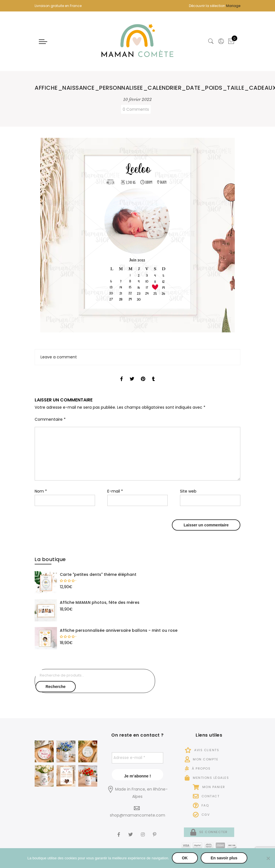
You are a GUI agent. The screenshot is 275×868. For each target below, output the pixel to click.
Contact (206, 796)
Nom (41, 491)
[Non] (268, 858)
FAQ (201, 805)
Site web (188, 491)
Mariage (233, 6)
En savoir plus (224, 858)
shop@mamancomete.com (137, 815)
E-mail (115, 491)
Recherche (56, 687)
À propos (198, 768)
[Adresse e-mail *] (137, 758)
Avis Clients (202, 750)
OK (185, 858)
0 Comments (136, 109)
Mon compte (201, 759)
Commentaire (50, 419)
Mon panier (209, 787)
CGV (201, 815)
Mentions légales (207, 778)
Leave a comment (59, 357)
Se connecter (209, 832)
